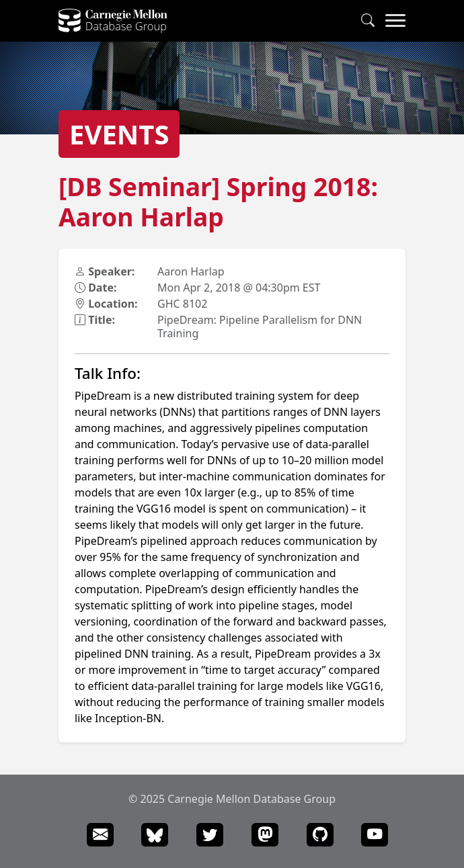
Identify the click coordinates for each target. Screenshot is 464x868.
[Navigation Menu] (395, 21)
